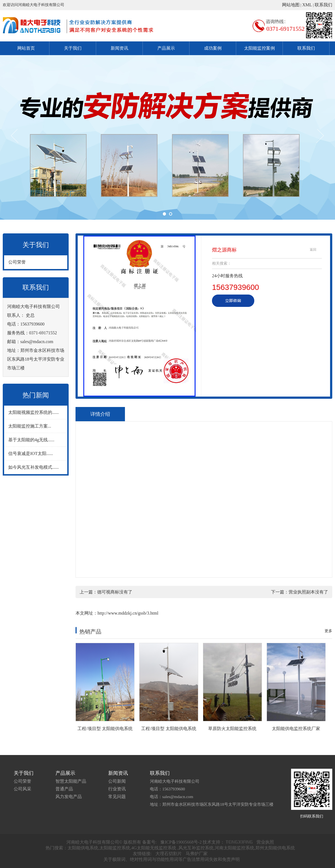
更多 (328, 631)
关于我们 (73, 48)
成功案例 (213, 48)
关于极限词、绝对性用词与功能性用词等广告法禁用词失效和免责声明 (172, 859)
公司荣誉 (17, 262)
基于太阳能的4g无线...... (31, 440)
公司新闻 (117, 781)
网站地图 (291, 5)
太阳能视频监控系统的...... (33, 412)
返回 (313, 250)
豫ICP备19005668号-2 (181, 842)
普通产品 (64, 789)
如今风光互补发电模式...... (33, 467)
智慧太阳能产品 (71, 781)
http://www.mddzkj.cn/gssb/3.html (128, 613)
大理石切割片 (169, 854)
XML (307, 5)
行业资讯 (117, 789)
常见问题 (117, 797)
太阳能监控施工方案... (30, 426)
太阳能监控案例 (259, 48)
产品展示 (166, 48)
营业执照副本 (302, 592)
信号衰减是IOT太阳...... (31, 453)
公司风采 (23, 789)
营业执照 (265, 842)
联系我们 (323, 5)
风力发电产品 (69, 797)
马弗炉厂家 (197, 854)
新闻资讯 (119, 48)
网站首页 (26, 48)
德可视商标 (108, 592)
